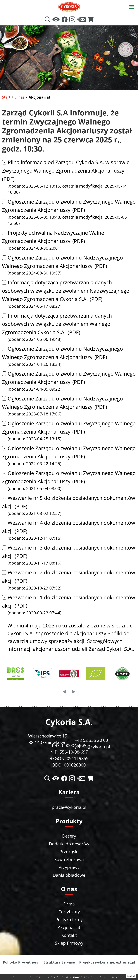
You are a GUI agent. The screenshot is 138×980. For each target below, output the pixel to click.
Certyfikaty (69, 912)
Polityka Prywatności (21, 962)
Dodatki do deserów (69, 844)
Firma (69, 904)
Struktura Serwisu (59, 962)
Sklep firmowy (69, 943)
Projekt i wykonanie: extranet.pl (107, 962)
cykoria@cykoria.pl (91, 747)
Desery (69, 836)
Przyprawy (69, 867)
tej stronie (76, 977)
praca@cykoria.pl (69, 807)
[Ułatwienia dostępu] (56, 20)
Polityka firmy (69, 919)
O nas (19, 97)
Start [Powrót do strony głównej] (6, 97)
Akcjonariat (69, 927)
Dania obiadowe (69, 875)
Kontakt (69, 935)
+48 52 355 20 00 (91, 740)
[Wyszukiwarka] (48, 20)
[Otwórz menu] (132, 6)
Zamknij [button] (131, 976)
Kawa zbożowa (69, 859)
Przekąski (69, 852)
